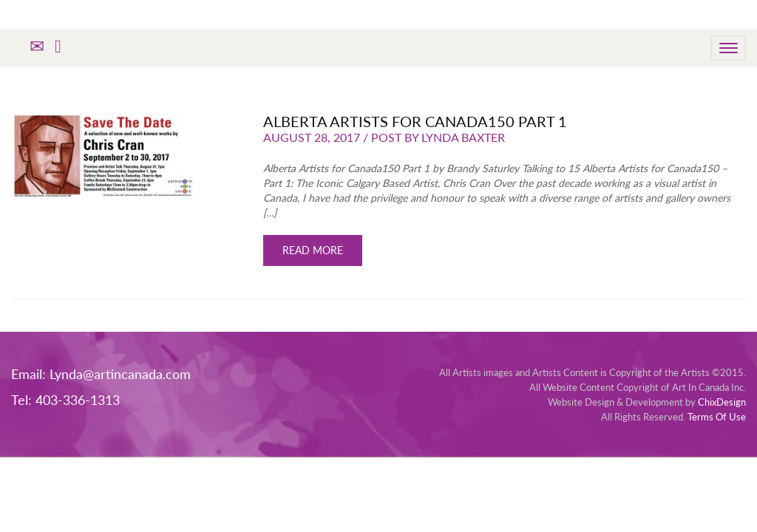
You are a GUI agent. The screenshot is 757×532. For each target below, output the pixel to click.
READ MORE (313, 250)
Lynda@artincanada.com (120, 374)
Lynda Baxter (463, 137)
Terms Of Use (717, 417)
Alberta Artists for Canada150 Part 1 (415, 121)
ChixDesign (722, 402)
